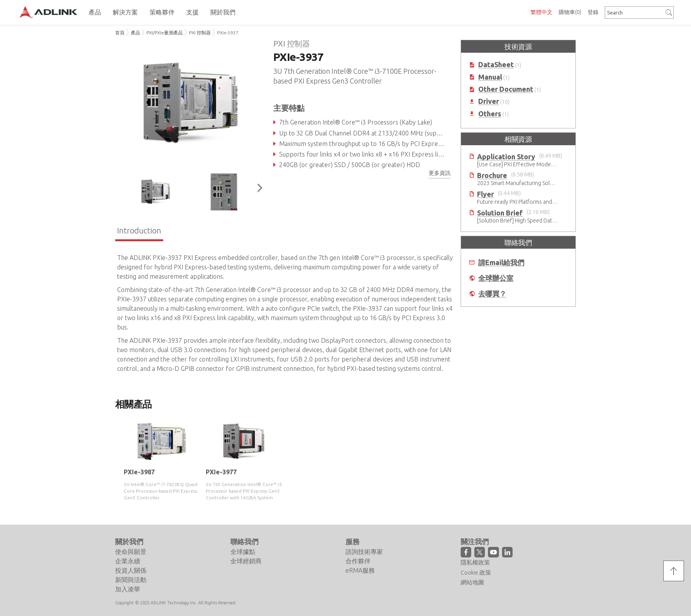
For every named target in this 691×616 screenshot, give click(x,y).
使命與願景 (131, 552)
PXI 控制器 (200, 33)
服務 (353, 541)
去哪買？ (492, 294)
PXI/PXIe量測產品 (165, 33)
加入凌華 (128, 589)
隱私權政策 (475, 562)
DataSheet (496, 65)
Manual (490, 77)
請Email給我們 (501, 263)
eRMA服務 (360, 570)
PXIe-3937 (228, 33)
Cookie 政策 (476, 572)
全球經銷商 (246, 561)
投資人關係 (131, 570)
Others (490, 114)
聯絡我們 (244, 541)
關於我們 (129, 541)
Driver (489, 101)
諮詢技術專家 (364, 552)
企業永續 (128, 561)
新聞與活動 (131, 580)
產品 (135, 33)
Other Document (506, 89)
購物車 (570, 12)
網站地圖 (472, 582)
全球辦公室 (496, 278)
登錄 (593, 12)
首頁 (120, 33)
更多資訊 (440, 173)
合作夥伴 (358, 561)
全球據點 (243, 552)
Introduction (139, 231)
